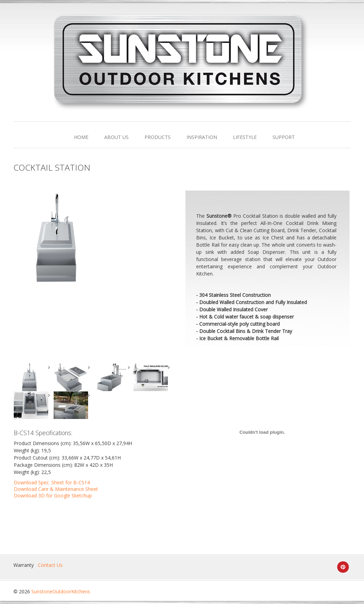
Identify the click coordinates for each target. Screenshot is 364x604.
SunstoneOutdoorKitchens (61, 591)
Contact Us (50, 565)
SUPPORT (284, 137)
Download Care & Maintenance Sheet (56, 489)
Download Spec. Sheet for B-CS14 (52, 482)
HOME (81, 137)
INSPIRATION (202, 137)
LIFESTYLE (245, 137)
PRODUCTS (158, 137)
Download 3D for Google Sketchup (53, 495)
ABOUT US (116, 137)
